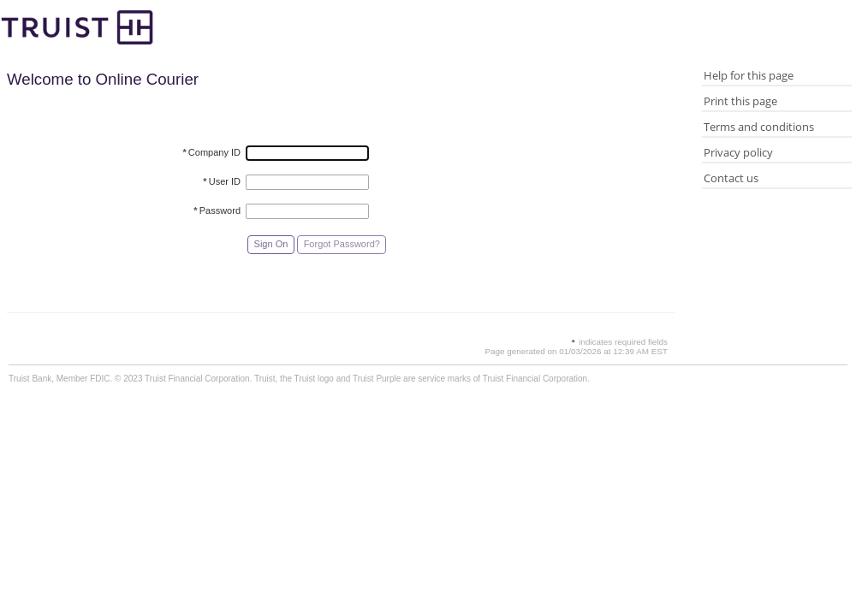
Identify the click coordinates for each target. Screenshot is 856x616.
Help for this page (749, 75)
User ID (222, 181)
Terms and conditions (759, 127)
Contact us (731, 178)
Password (217, 210)
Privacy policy (738, 152)
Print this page (740, 101)
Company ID (211, 152)
